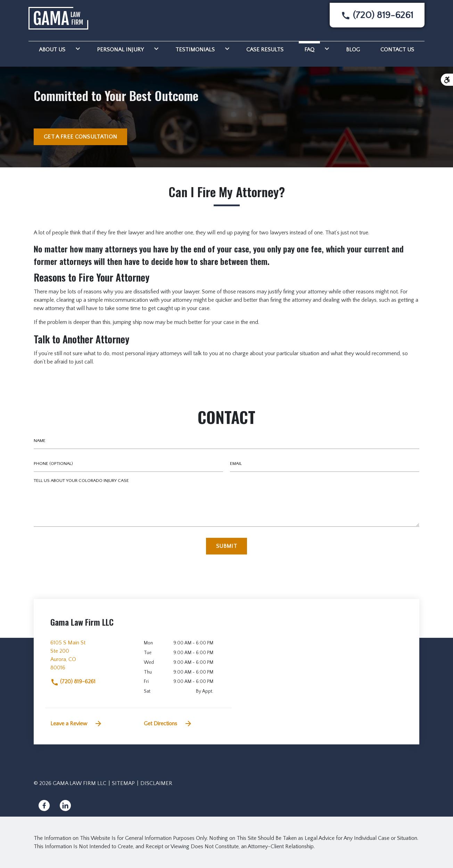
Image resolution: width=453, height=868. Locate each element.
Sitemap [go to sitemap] (123, 783)
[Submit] (226, 546)
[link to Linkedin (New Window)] (65, 806)
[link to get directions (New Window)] (92, 658)
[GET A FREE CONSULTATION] (80, 137)
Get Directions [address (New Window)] (168, 724)
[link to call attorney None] (377, 15)
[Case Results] (265, 48)
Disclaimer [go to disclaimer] (156, 783)
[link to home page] (58, 18)
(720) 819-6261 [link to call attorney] (73, 682)
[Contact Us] (397, 48)
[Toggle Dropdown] (76, 48)
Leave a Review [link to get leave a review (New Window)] (76, 724)
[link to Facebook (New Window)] (44, 806)
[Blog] (353, 48)
